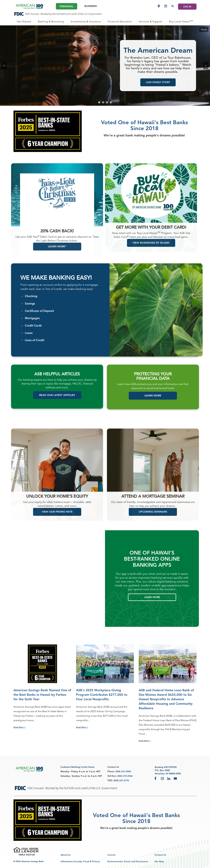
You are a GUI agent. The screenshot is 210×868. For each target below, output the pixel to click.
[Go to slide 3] (107, 102)
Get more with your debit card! (151, 231)
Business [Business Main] (91, 6)
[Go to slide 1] (99, 102)
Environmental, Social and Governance (128, 861)
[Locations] (159, 6)
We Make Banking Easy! (56, 282)
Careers (111, 855)
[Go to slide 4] (111, 102)
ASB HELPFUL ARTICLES (57, 378)
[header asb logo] (30, 7)
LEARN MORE (152, 601)
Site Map (159, 861)
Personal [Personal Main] (66, 6)
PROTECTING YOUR (153, 378)
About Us (65, 855)
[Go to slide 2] (103, 102)
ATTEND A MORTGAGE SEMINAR (153, 500)
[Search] (173, 6)
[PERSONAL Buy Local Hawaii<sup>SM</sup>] (181, 22)
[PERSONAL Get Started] (24, 22)
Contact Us (160, 855)
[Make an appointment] (166, 6)
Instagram (162, 778)
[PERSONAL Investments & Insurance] (86, 22)
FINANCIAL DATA (153, 382)
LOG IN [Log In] (187, 7)
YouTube (175, 778)
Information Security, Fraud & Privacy (80, 861)
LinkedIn (169, 778)
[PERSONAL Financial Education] (120, 22)
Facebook (156, 778)
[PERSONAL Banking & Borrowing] (51, 22)
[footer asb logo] (30, 769)
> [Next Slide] (206, 65)
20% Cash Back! (57, 235)
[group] (105, 66)
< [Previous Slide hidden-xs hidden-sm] (4, 65)
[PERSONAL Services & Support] (151, 22)
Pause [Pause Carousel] (204, 29)
